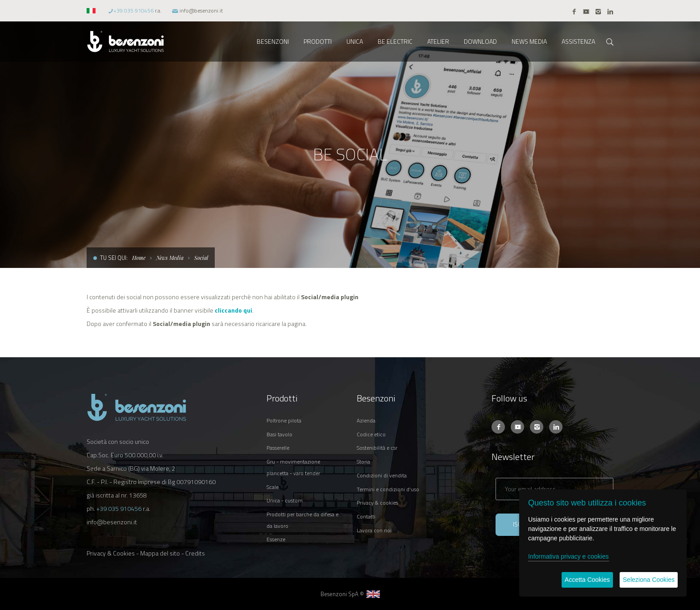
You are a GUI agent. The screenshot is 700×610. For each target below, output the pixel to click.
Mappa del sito (160, 553)
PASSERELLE (278, 448)
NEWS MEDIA (529, 41)
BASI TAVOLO (279, 434)
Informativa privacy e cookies (569, 556)
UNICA (355, 41)
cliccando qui (233, 310)
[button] (92, 10)
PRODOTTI (318, 41)
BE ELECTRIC (395, 41)
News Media (170, 258)
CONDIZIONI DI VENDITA (382, 475)
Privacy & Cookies (111, 553)
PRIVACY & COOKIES (377, 503)
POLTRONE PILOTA (284, 420)
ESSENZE (276, 539)
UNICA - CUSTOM (285, 500)
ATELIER (438, 41)
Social (201, 258)
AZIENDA (366, 420)
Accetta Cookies (587, 580)
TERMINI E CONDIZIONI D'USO (388, 489)
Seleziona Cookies (649, 580)
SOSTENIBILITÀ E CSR (377, 448)
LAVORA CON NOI (374, 530)
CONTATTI (366, 516)
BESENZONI (273, 41)
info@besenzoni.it (201, 10)
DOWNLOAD (480, 41)
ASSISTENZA (578, 41)
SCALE (273, 487)
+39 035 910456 (133, 10)
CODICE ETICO (371, 434)
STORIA (363, 462)
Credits (195, 553)
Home (139, 258)
